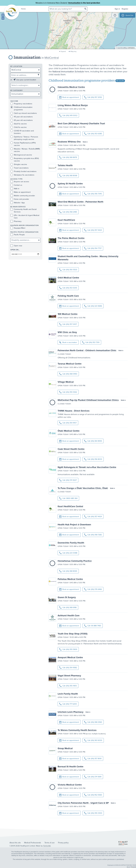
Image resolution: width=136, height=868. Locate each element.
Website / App (18, 203)
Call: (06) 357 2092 (93, 97)
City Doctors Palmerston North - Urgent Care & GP (83, 803)
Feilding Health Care (68, 296)
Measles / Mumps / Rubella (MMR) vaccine (25, 150)
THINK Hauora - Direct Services (74, 411)
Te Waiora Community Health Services (77, 730)
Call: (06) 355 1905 (68, 686)
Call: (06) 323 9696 (93, 306)
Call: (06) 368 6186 (68, 607)
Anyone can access (20, 182)
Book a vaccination (68, 343)
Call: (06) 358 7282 (93, 535)
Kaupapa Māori (18, 228)
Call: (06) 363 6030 (93, 740)
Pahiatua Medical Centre (70, 579)
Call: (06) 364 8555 (93, 441)
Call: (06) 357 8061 (93, 759)
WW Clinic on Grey (67, 332)
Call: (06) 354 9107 (68, 423)
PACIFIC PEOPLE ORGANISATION (24, 232)
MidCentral (52, 58)
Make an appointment (20, 192)
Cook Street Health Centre (71, 449)
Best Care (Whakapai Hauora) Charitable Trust (81, 123)
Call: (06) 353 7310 (91, 342)
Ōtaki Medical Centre (69, 431)
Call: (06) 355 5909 (68, 649)
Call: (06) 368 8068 (68, 176)
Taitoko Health (65, 165)
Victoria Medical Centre (70, 785)
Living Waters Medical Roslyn (73, 105)
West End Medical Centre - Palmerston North (80, 202)
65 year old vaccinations (22, 120)
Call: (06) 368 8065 (68, 571)
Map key (74, 51)
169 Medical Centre (68, 314)
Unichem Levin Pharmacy (71, 712)
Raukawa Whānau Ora (69, 142)
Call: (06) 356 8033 (93, 459)
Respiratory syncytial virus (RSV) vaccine (25, 160)
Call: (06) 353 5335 (68, 288)
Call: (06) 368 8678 (68, 157)
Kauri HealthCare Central (70, 506)
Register (125, 9)
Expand (63, 51)
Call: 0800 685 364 (68, 498)
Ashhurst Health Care (69, 615)
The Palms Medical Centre (71, 238)
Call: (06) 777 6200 (68, 704)
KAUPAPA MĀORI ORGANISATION (25, 225)
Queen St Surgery (67, 597)
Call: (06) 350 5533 (68, 270)
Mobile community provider (23, 196)
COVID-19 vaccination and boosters (22, 132)
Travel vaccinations (19, 168)
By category (17, 91)
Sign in (117, 9)
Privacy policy (63, 843)
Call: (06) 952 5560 (93, 795)
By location (16, 66)
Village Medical (66, 382)
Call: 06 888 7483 (93, 626)
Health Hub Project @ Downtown (74, 525)
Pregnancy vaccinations (21, 104)
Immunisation (74, 3)
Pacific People (18, 235)
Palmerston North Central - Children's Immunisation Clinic (87, 350)
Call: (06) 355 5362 (68, 392)
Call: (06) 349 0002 (68, 115)
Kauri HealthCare (66, 220)
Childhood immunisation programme (21, 108)
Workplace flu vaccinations (22, 175)
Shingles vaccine (19, 164)
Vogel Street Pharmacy (69, 676)
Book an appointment (69, 97)
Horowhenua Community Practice (75, 561)
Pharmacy (16, 221)
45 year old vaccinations (22, 117)
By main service (18, 207)
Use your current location (26, 80)
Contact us (16, 185)
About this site (15, 843)
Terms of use (50, 843)
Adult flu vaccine (19, 124)
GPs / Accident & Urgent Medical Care (25, 217)
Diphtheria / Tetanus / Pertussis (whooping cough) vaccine (24, 138)
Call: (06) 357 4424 (93, 230)
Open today (63, 91)
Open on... (15, 250)
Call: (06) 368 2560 (93, 722)
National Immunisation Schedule (68, 72)
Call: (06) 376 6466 (93, 589)
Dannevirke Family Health (71, 543)
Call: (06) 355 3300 (93, 813)
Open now (16, 246)
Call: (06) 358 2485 (68, 212)
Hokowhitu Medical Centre (71, 87)
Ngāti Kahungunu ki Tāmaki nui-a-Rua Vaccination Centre (87, 467)
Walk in (15, 189)
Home (23, 9)
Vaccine (14, 101)
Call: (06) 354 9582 (68, 668)
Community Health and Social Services (23, 211)
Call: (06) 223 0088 (68, 553)
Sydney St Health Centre (70, 184)
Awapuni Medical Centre (70, 657)
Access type (16, 179)
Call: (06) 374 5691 (93, 777)
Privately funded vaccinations (23, 171)
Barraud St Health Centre (71, 767)
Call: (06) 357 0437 (68, 324)
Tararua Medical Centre (70, 364)
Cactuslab (47, 846)
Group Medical (65, 748)
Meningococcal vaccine (21, 155)
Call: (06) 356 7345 (93, 194)
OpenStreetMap (122, 48)
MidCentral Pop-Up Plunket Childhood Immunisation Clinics (88, 400)
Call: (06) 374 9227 (68, 480)
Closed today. (65, 354)
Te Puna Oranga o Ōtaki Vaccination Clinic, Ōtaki (83, 488)
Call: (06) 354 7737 (93, 248)
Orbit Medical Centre (68, 278)
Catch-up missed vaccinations (24, 113)
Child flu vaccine (18, 127)
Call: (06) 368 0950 (68, 374)
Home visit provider (20, 199)
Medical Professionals (33, 843)
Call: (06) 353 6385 (93, 134)
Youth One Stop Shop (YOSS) (73, 634)
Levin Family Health (68, 694)
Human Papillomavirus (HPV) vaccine (23, 144)
